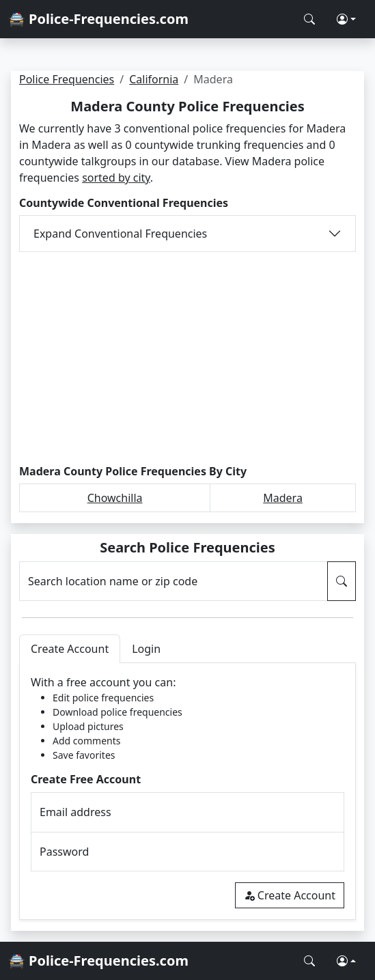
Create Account (290, 895)
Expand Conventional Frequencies (120, 234)
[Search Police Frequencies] (309, 19)
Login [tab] (146, 649)
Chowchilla (115, 498)
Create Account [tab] (70, 649)
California (154, 79)
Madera (283, 498)
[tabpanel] (187, 791)
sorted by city (116, 178)
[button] (346, 19)
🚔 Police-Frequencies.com (98, 19)
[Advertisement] (187, 359)
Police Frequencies (67, 79)
